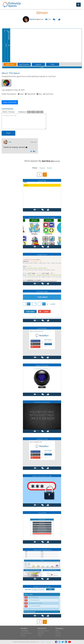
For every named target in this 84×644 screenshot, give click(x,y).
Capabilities (24, 631)
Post (8, 133)
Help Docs (41, 633)
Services (58, 633)
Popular (42, 168)
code (38, 112)
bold (29, 112)
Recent (49, 168)
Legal (43, 642)
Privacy (49, 642)
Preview (12, 112)
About (57, 631)
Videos (40, 635)
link (42, 112)
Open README (10, 102)
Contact (58, 635)
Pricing (23, 635)
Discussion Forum (43, 631)
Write (5, 112)
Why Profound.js (26, 633)
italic (33, 112)
